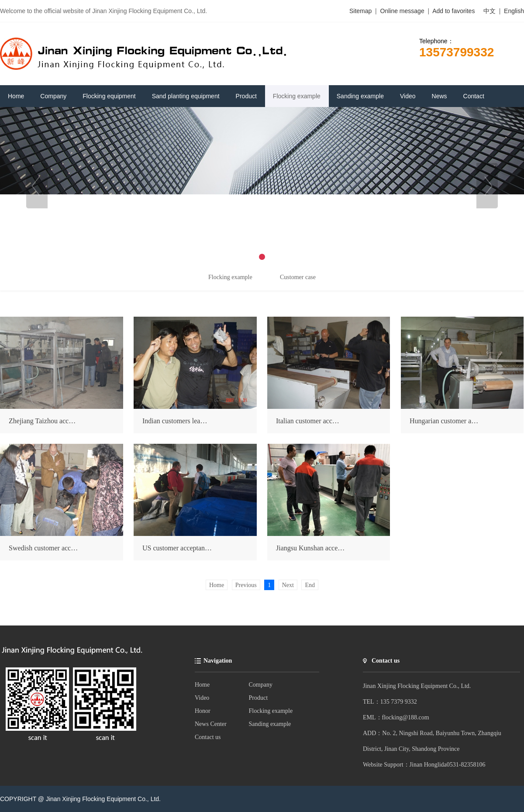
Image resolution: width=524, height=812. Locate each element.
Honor (203, 711)
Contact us (208, 737)
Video (202, 698)
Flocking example (271, 711)
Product (259, 698)
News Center (211, 724)
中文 (490, 11)
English (514, 11)
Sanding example (270, 724)
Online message (403, 11)
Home (202, 685)
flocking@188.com (406, 717)
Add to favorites (453, 11)
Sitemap (360, 11)
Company (261, 685)
